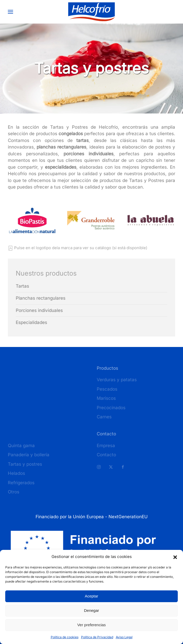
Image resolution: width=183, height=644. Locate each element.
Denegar (92, 610)
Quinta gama (21, 446)
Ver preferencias (91, 625)
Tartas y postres (25, 464)
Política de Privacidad (97, 637)
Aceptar (92, 596)
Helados (16, 473)
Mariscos (106, 398)
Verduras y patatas (117, 380)
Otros (14, 492)
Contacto (106, 455)
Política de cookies (65, 637)
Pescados (107, 389)
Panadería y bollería (29, 455)
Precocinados (111, 408)
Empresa (106, 446)
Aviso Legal (124, 637)
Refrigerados (21, 483)
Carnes (104, 417)
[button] (175, 557)
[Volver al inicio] (92, 12)
